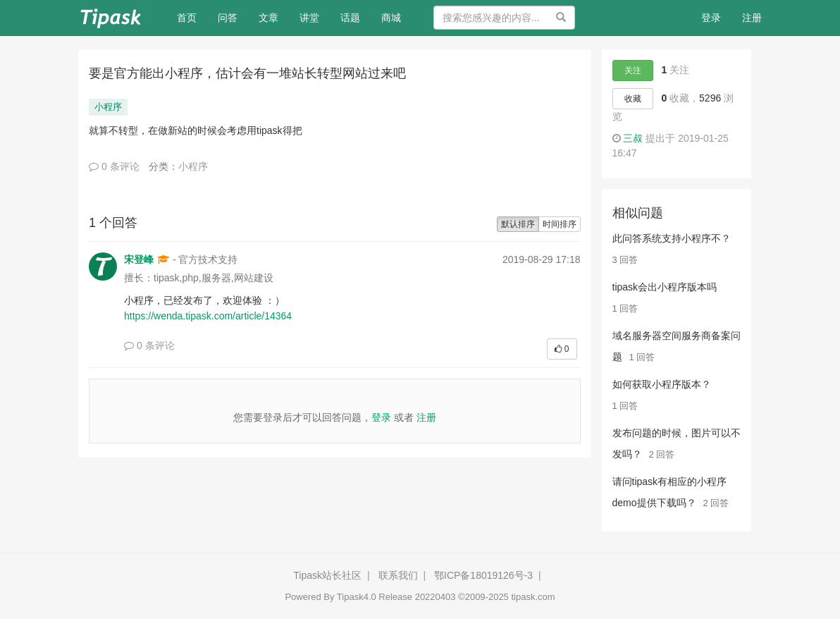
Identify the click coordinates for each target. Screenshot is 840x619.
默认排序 (518, 224)
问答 (228, 18)
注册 (752, 18)
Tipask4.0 (357, 597)
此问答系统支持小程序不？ (672, 238)
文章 (268, 18)
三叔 (633, 138)
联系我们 (398, 575)
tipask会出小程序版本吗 (665, 287)
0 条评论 (114, 166)
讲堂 (309, 18)
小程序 (108, 107)
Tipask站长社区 (327, 575)
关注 (633, 71)
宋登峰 (139, 259)
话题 (350, 18)
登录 (711, 18)
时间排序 (560, 224)
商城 (391, 18)
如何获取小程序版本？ (662, 384)
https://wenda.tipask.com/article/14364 (208, 316)
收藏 (633, 99)
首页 (192, 17)
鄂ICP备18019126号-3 (483, 575)
